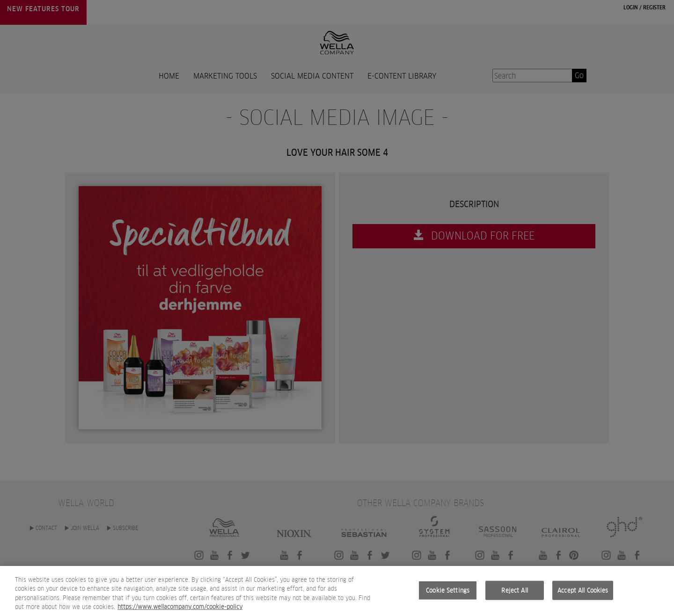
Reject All (514, 597)
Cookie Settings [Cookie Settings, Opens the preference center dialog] (448, 597)
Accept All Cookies (583, 597)
